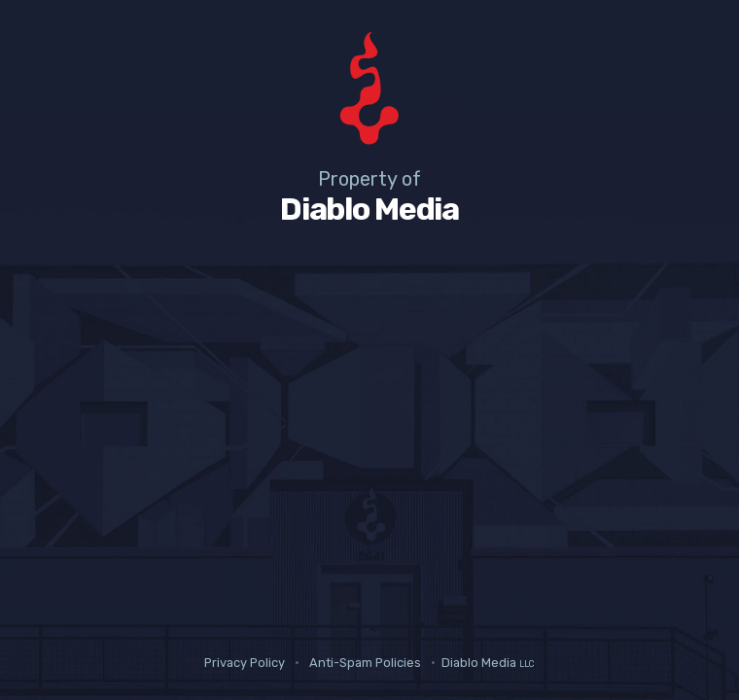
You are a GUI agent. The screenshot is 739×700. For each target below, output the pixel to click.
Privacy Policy (245, 663)
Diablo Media (488, 663)
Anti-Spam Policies (365, 663)
